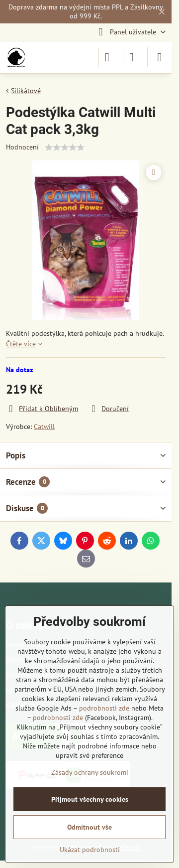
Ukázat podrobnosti (90, 850)
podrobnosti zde (104, 708)
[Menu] (160, 57)
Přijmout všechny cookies (90, 799)
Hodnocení (22, 147)
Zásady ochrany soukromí (90, 772)
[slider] (65, 147)
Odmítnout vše (89, 827)
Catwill (44, 427)
